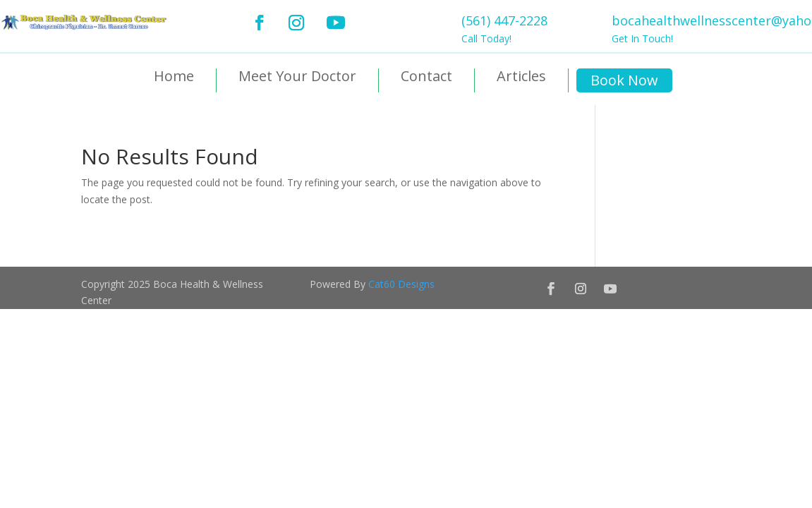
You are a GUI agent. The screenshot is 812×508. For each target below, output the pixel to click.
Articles (521, 77)
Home (174, 77)
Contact (426, 77)
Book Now (624, 80)
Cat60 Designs (401, 284)
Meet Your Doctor (297, 77)
